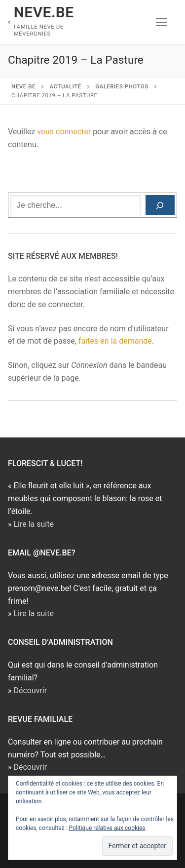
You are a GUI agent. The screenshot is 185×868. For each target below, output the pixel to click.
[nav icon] (161, 22)
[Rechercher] (160, 205)
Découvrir (30, 690)
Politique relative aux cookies (107, 828)
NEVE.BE (44, 12)
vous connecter (64, 132)
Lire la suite (33, 524)
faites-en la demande (115, 341)
